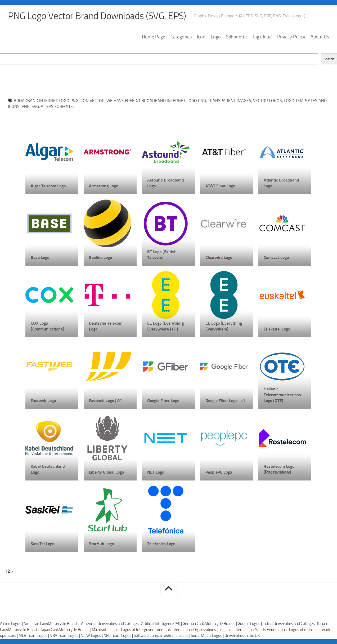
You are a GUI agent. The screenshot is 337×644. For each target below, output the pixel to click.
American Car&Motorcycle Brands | (52, 624)
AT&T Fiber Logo (220, 186)
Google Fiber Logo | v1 (225, 401)
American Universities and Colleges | (111, 624)
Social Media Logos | (208, 636)
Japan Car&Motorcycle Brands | (66, 630)
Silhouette (236, 37)
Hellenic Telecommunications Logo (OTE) (282, 395)
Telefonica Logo (161, 544)
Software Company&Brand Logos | (162, 636)
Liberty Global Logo (106, 472)
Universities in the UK (242, 636)
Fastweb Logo (43, 401)
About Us (320, 37)
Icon (201, 37)
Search (329, 59)
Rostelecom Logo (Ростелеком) (279, 469)
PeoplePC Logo (219, 472)
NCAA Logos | (92, 636)
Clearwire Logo (219, 257)
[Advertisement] (169, 76)
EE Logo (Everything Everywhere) (224, 326)
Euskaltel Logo (277, 329)
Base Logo (40, 257)
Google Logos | (250, 624)
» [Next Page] (11, 571)
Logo (216, 37)
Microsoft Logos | (106, 630)
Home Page (154, 37)
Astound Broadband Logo (166, 183)
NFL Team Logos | (119, 636)
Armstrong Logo (104, 186)
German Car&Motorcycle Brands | (210, 624)
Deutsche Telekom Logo (106, 326)
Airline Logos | (12, 624)
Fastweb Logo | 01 (105, 401)
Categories (181, 37)
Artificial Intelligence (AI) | (162, 624)
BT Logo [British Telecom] (162, 255)
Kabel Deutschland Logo (48, 469)
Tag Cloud (262, 37)
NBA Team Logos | (65, 636)
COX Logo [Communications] (48, 326)
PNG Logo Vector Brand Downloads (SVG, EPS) (97, 16)
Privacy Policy (291, 37)
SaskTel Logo (42, 544)
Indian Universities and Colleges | (290, 624)
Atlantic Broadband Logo (281, 183)
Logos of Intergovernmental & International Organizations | (170, 630)
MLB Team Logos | (34, 636)
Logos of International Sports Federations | (254, 630)
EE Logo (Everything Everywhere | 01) (165, 326)
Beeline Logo (100, 257)
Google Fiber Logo (163, 401)
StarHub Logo (101, 544)
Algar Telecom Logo (48, 186)
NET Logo (156, 472)
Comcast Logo (276, 257)
